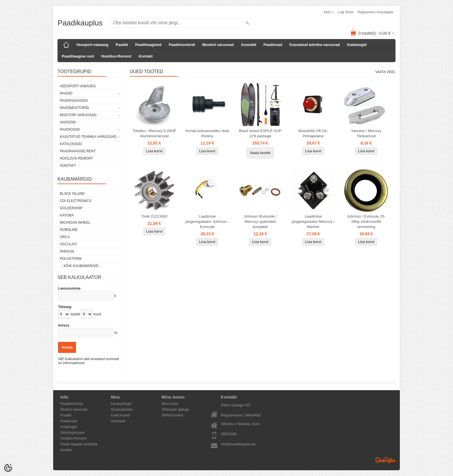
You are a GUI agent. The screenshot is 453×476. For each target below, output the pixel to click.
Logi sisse (346, 12)
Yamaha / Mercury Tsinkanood (366, 133)
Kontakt (146, 56)
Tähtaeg (65, 307)
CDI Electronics (76, 201)
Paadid (122, 45)
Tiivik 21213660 (154, 216)
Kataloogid (357, 45)
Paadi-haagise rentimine (79, 444)
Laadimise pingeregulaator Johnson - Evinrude (207, 222)
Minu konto (170, 404)
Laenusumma (69, 288)
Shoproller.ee (385, 460)
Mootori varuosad (218, 45)
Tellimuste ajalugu (175, 410)
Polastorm (71, 259)
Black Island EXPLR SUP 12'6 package (260, 133)
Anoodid (249, 45)
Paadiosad (273, 45)
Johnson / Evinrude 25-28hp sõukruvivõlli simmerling (366, 222)
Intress (64, 325)
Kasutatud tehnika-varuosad (315, 45)
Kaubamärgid (121, 404)
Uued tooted (120, 415)
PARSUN (67, 251)
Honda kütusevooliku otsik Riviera (207, 133)
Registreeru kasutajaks (376, 12)
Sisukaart (118, 421)
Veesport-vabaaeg (92, 45)
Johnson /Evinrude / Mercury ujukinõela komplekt (260, 222)
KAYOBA (67, 215)
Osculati (68, 244)
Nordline (69, 230)
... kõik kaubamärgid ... (81, 266)
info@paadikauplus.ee (238, 444)
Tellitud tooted (172, 415)
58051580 (229, 434)
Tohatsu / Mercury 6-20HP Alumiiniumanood (154, 133)
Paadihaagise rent (78, 56)
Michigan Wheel (75, 223)
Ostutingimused (72, 433)
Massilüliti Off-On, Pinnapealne (313, 133)
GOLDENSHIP (71, 208)
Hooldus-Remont (116, 56)
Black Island (72, 194)
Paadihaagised (148, 45)
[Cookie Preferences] (8, 468)
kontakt (66, 450)
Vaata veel (385, 72)
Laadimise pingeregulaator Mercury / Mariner (313, 222)
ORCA (65, 237)
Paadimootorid (182, 45)
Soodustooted (122, 410)
